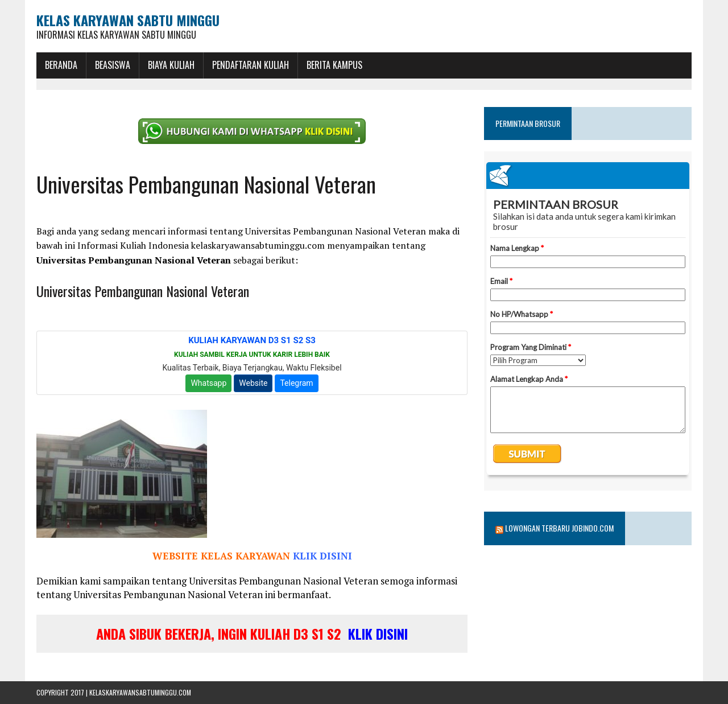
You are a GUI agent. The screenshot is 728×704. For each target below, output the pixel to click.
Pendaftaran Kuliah (251, 65)
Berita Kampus (334, 65)
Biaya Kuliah (171, 65)
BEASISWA (113, 65)
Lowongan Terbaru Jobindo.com (559, 528)
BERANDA (61, 65)
